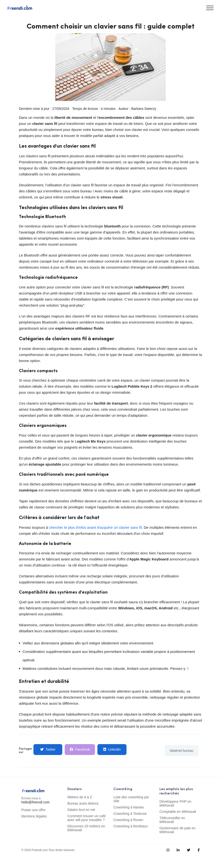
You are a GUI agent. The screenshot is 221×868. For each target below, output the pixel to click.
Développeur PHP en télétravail (175, 803)
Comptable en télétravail (178, 812)
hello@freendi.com (36, 802)
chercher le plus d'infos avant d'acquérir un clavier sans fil (95, 527)
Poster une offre (33, 810)
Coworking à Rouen (128, 820)
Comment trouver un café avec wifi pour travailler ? (87, 818)
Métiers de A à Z (80, 797)
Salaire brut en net (81, 810)
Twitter (48, 749)
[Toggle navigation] (210, 8)
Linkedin (112, 749)
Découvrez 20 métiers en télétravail (86, 828)
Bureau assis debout (83, 803)
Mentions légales (34, 816)
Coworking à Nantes (129, 807)
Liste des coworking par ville (131, 799)
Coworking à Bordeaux (131, 826)
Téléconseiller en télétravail (172, 820)
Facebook (80, 749)
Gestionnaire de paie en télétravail (178, 830)
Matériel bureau (182, 751)
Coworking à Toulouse (130, 814)
